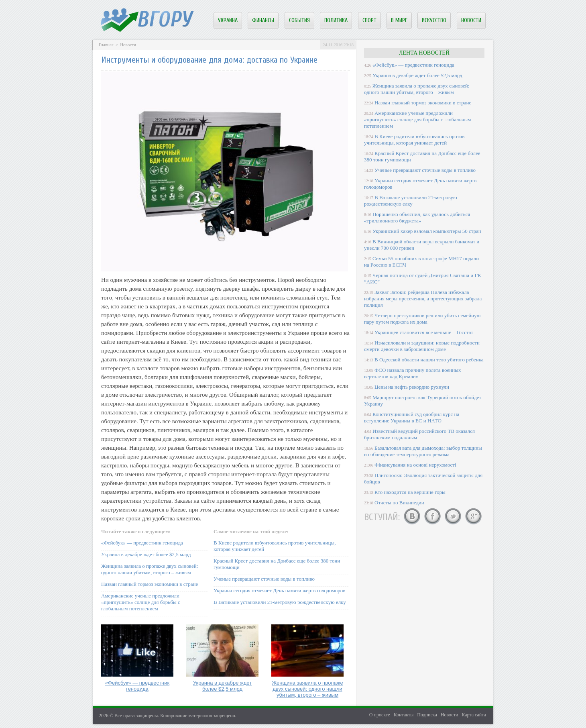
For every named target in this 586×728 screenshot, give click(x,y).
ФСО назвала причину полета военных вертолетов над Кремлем (412, 373)
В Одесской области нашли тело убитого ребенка (429, 360)
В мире (399, 20)
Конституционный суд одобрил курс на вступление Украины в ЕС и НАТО (412, 417)
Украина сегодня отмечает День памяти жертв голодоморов (279, 590)
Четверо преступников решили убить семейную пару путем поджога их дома (422, 319)
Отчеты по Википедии (399, 503)
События (299, 20)
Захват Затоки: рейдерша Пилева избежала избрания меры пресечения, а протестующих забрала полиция (423, 299)
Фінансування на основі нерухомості (415, 465)
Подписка (427, 715)
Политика (336, 20)
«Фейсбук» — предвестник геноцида (142, 543)
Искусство (434, 20)
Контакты (404, 715)
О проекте (380, 715)
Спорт (369, 20)
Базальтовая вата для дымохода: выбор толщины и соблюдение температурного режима (423, 451)
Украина (228, 20)
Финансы (263, 20)
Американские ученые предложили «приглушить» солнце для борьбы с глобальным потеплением (141, 602)
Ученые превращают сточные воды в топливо (264, 579)
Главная (106, 45)
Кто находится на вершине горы (410, 492)
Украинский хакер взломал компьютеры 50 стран (427, 231)
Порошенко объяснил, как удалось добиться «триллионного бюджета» (417, 217)
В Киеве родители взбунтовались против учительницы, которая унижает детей (414, 140)
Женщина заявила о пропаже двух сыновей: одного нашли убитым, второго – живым (150, 569)
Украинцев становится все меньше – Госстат (424, 332)
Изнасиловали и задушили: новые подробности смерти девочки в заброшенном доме (422, 346)
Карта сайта (474, 715)
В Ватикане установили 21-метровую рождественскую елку (280, 602)
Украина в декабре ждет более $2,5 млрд (146, 554)
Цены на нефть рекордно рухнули (412, 387)
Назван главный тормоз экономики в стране (150, 584)
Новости (471, 20)
